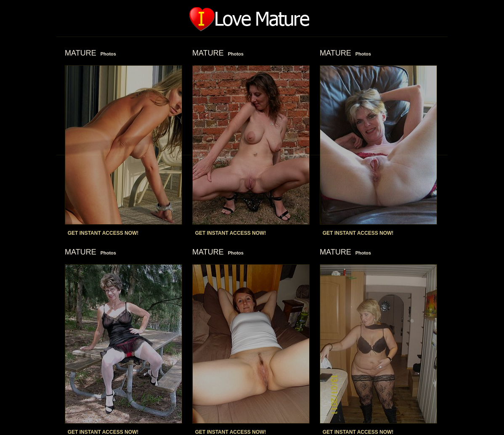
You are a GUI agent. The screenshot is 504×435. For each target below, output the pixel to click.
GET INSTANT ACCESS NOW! (103, 233)
